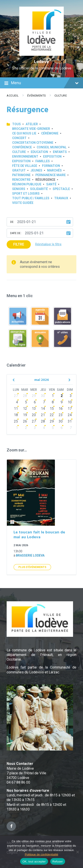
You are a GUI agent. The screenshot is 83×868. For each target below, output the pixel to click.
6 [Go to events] (35, 402)
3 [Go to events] (71, 396)
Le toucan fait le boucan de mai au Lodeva (39, 535)
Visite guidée (23, 203)
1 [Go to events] (53, 396)
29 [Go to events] (34, 396)
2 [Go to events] (62, 396)
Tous (16, 124)
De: (12, 222)
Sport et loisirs (26, 194)
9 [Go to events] (62, 402)
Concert (19, 138)
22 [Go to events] (52, 415)
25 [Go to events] (16, 421)
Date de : (16, 233)
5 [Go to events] (26, 402)
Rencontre (21, 180)
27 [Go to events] (16, 396)
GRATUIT (19, 170)
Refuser (58, 861)
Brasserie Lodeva (30, 555)
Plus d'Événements (32, 567)
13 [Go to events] (34, 409)
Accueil (13, 96)
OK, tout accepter (34, 861)
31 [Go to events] (70, 421)
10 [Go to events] (70, 402)
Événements (37, 96)
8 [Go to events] (53, 402)
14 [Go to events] (43, 409)
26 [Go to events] (25, 421)
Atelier (32, 124)
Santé (51, 184)
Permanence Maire (51, 175)
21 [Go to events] (43, 415)
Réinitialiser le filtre (48, 244)
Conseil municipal (52, 147)
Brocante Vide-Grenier (31, 129)
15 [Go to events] (52, 409)
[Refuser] (77, 852)
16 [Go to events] (61, 409)
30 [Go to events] (43, 396)
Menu (41, 83)
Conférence (22, 147)
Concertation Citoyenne (33, 143)
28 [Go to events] (25, 396)
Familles (43, 161)
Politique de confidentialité (41, 854)
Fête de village (25, 166)
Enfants (60, 152)
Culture (61, 96)
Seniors (19, 189)
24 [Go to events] (70, 415)
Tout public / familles (31, 198)
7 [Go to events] (44, 402)
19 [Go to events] (25, 415)
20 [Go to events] (34, 415)
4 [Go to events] (17, 402)
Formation (51, 166)
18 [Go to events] (16, 415)
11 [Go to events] (16, 409)
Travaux (61, 198)
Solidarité (39, 189)
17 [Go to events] (70, 409)
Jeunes (36, 170)
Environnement (25, 156)
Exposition (52, 156)
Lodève (41, 62)
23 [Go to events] (61, 415)
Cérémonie (50, 133)
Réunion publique (27, 184)
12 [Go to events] (25, 409)
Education (39, 152)
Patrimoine (21, 175)
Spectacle (61, 189)
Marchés (54, 170)
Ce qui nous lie (24, 133)
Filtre (19, 244)
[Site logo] (41, 55)
